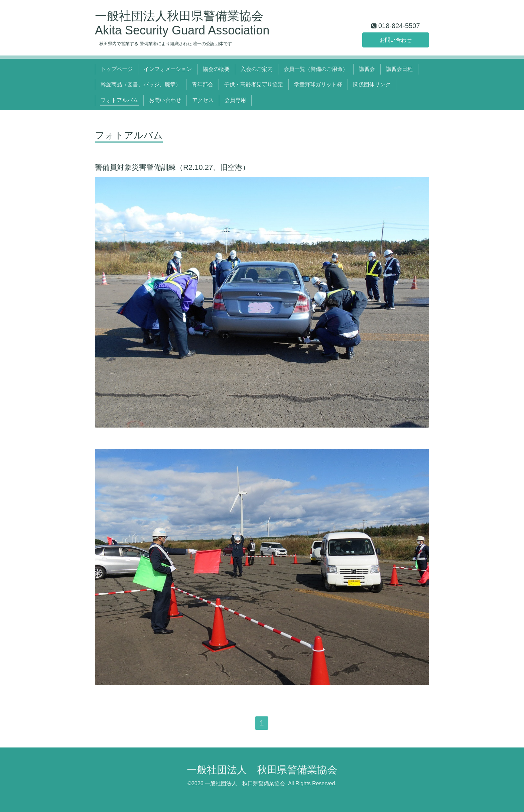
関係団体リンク (372, 84)
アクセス (203, 100)
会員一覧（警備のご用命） (316, 69)
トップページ (117, 69)
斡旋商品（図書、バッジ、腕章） (141, 84)
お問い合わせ (396, 40)
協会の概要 (216, 69)
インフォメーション (168, 69)
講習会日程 (399, 69)
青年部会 (203, 84)
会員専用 (235, 100)
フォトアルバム (119, 100)
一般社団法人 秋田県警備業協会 (262, 770)
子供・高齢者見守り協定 (254, 84)
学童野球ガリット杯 (318, 84)
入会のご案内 (257, 69)
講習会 (367, 69)
